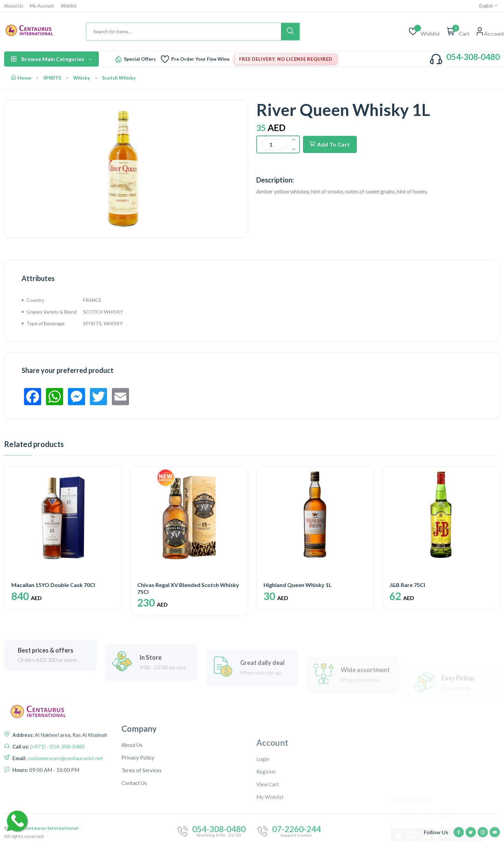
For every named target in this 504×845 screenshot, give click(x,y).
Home (21, 78)
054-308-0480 (473, 57)
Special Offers (140, 59)
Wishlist (69, 6)
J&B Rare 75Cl (407, 585)
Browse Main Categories (51, 59)
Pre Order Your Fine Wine (200, 59)
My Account (42, 6)
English (489, 6)
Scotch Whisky (119, 78)
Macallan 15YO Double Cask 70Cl (53, 585)
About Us (14, 6)
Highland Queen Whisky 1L (298, 585)
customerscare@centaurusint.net (65, 810)
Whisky (81, 78)
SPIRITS (52, 78)
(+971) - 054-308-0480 (57, 799)
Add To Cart (330, 144)
